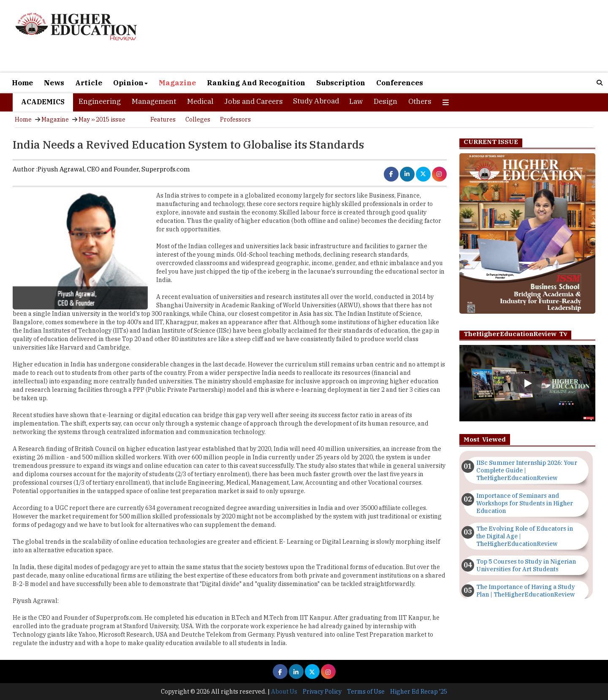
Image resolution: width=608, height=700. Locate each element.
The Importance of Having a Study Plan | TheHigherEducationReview (526, 591)
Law (356, 101)
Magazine (177, 83)
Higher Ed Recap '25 (419, 692)
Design (385, 101)
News (54, 83)
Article (89, 83)
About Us (284, 692)
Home (22, 83)
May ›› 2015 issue (102, 119)
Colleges (198, 119)
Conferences (400, 83)
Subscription (341, 83)
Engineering (100, 101)
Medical (200, 101)
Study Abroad (316, 101)
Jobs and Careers (254, 101)
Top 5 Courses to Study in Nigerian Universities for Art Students (526, 565)
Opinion (130, 83)
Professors (235, 119)
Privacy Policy (322, 692)
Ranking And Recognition (256, 83)
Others (420, 101)
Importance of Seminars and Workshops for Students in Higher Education (525, 503)
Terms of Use (366, 692)
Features (163, 119)
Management (154, 101)
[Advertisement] (401, 37)
